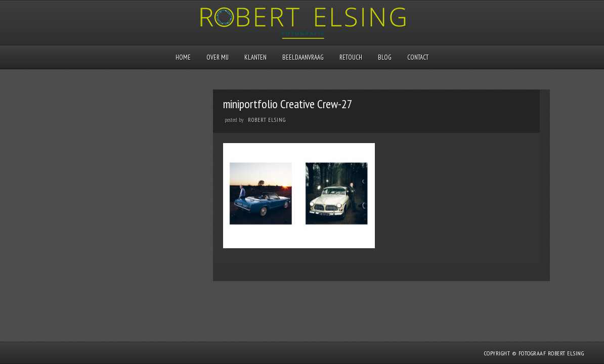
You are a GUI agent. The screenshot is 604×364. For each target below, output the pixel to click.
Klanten (255, 57)
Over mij (218, 57)
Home (183, 57)
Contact (418, 57)
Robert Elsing (267, 120)
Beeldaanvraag (303, 57)
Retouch (351, 57)
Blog (385, 57)
